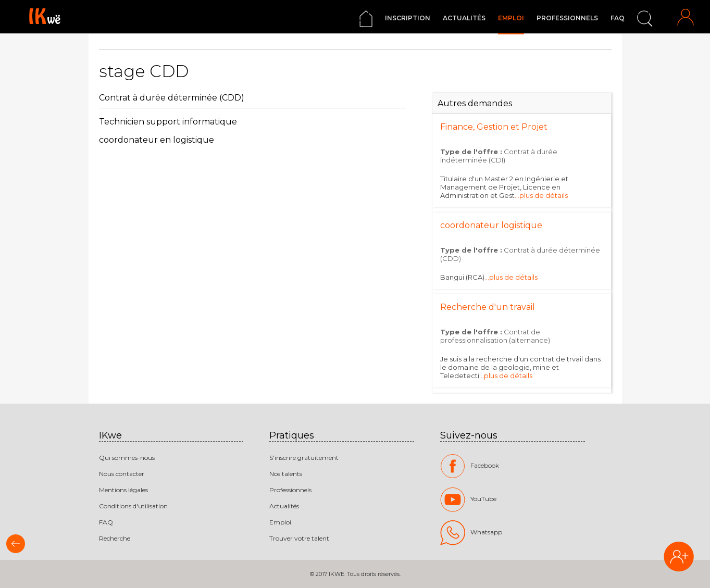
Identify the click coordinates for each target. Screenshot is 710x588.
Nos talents (286, 474)
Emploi (511, 18)
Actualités (464, 18)
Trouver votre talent (299, 538)
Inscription (408, 18)
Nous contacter (122, 474)
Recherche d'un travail (488, 307)
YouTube (468, 499)
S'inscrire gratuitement (304, 458)
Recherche (115, 538)
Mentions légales (123, 490)
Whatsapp (471, 533)
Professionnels (567, 18)
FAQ (618, 18)
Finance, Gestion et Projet (494, 127)
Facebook (470, 466)
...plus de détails (541, 195)
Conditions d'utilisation (133, 506)
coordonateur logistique (491, 225)
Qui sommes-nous (127, 458)
